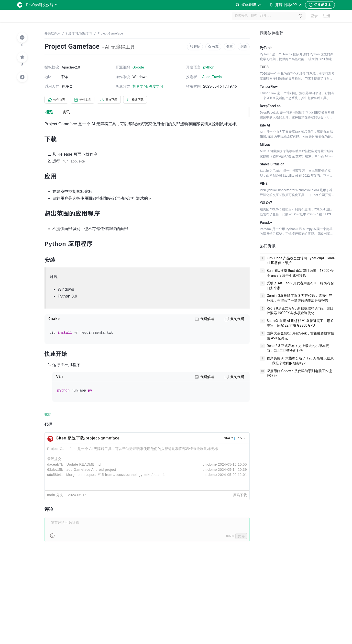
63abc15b (55, 470)
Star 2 (229, 439)
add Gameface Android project (91, 470)
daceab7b (55, 465)
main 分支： (57, 496)
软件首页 (58, 100)
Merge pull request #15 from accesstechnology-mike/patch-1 (116, 475)
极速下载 (148, 100)
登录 (314, 16)
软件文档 (88, 100)
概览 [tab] (49, 113)
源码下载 (240, 496)
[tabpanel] (147, 335)
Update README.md (84, 465)
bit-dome (210, 465)
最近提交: (55, 460)
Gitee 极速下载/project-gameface (88, 439)
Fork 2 (241, 439)
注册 (326, 16)
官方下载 (118, 100)
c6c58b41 (55, 475)
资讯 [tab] (66, 113)
